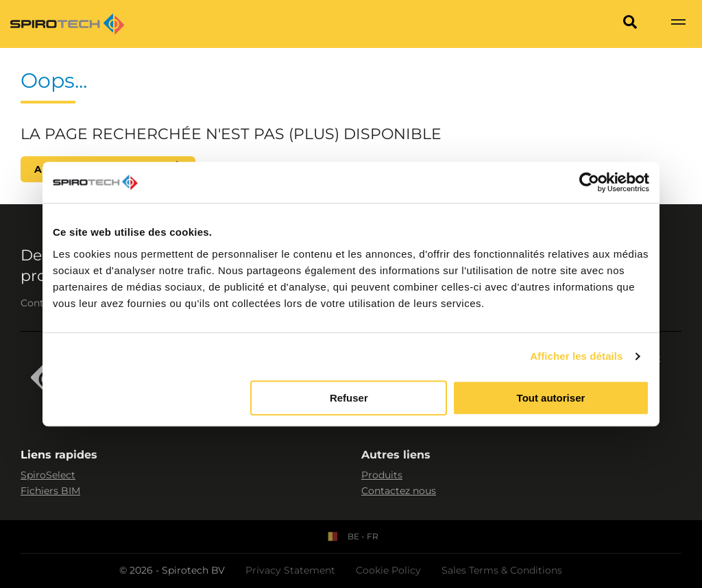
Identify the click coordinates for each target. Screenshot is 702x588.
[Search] (630, 24)
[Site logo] (67, 24)
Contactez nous (399, 491)
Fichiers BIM (50, 491)
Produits (382, 475)
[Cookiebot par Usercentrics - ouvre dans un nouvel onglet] (589, 182)
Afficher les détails (576, 356)
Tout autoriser (551, 398)
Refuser (349, 398)
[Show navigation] (678, 24)
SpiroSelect (48, 475)
